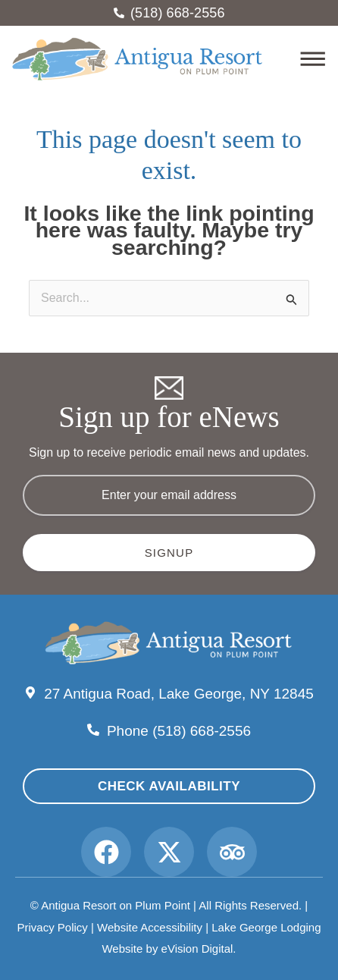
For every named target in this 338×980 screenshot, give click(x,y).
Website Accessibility (150, 927)
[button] (295, 61)
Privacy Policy (52, 927)
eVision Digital (197, 949)
